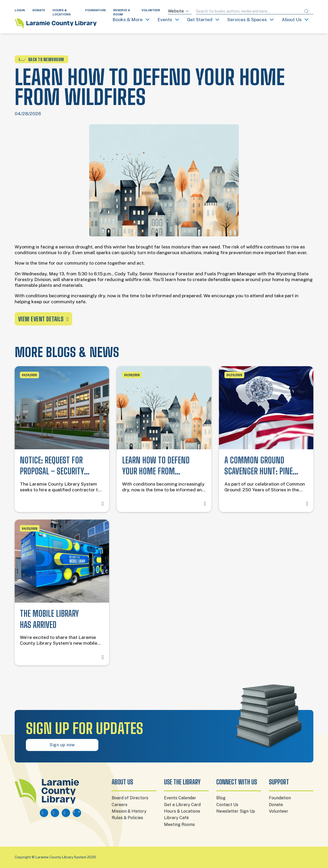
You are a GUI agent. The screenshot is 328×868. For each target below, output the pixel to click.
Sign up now (62, 745)
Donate (276, 805)
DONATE (39, 10)
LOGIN (20, 10)
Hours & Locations (182, 811)
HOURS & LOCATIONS (62, 12)
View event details (43, 319)
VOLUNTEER (151, 10)
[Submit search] (307, 11)
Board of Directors (130, 798)
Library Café (176, 818)
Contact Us (227, 805)
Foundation (280, 798)
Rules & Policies (127, 818)
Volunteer (279, 811)
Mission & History (129, 811)
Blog (221, 798)
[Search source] (180, 11)
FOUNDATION (95, 10)
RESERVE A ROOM (122, 12)
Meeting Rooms (179, 825)
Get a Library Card (182, 805)
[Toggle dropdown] (148, 20)
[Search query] (248, 11)
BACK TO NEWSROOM (41, 59)
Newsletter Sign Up (236, 811)
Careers (120, 805)
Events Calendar (180, 798)
